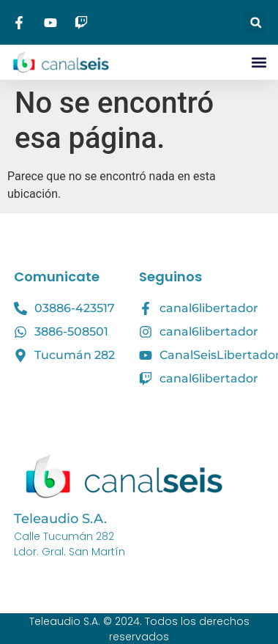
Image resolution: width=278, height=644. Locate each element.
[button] (256, 22)
